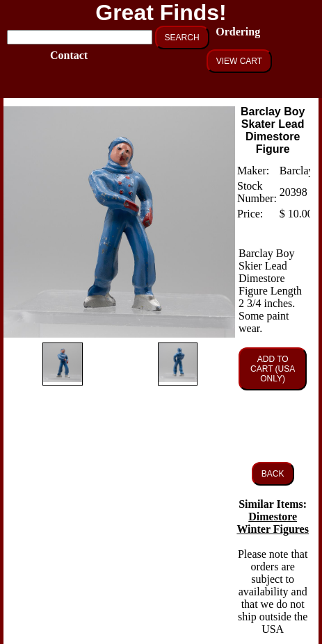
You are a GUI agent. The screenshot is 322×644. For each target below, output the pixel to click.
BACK (273, 474)
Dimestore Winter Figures (273, 523)
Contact (67, 55)
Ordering (233, 32)
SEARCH (182, 38)
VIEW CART (239, 61)
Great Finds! (161, 13)
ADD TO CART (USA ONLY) (273, 369)
